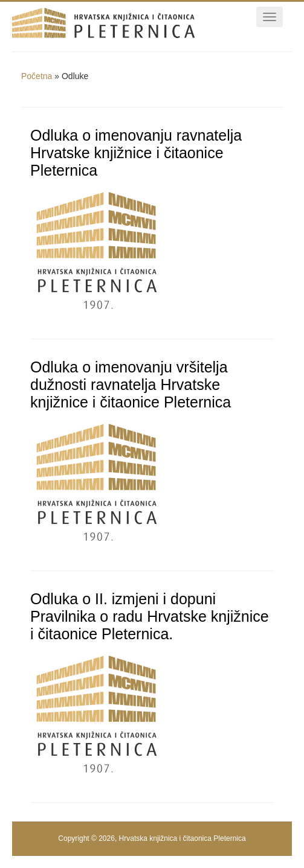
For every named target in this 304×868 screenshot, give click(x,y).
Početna (37, 76)
